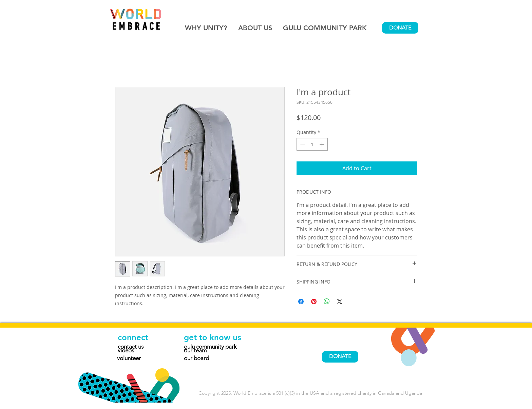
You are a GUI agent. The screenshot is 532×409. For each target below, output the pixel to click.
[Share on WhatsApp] (327, 301)
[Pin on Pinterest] (314, 301)
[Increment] (322, 144)
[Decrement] (302, 144)
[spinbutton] (312, 144)
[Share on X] (340, 301)
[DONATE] (400, 28)
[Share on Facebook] (301, 301)
